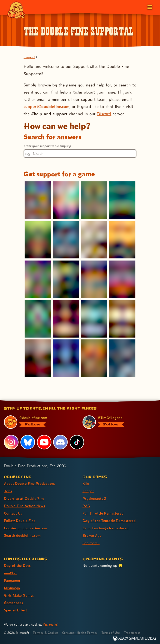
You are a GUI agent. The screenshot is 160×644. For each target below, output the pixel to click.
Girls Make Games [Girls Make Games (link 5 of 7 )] (19, 594)
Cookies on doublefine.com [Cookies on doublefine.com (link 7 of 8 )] (26, 527)
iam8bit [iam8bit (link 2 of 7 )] (11, 572)
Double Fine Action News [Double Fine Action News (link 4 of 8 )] (25, 505)
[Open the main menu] (149, 7)
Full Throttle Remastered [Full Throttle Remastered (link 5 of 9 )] (103, 513)
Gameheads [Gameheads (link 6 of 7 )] (14, 601)
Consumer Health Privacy (81, 631)
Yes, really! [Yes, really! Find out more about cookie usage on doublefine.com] (50, 623)
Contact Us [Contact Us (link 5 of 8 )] (13, 513)
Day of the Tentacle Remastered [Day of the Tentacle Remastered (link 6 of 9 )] (109, 520)
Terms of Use (113, 631)
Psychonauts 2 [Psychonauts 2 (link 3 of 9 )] (95, 498)
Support (29, 57)
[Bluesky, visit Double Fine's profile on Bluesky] (28, 442)
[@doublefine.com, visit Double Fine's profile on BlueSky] (38, 422)
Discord (104, 114)
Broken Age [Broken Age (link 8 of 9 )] (92, 535)
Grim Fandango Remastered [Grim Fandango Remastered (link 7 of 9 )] (106, 527)
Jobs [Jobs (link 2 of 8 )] (8, 491)
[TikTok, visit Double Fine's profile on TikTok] (77, 442)
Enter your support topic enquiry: (47, 146)
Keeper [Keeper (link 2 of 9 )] (88, 491)
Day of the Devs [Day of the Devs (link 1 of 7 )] (17, 565)
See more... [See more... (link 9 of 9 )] (91, 542)
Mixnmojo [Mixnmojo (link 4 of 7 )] (12, 586)
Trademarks (135, 631)
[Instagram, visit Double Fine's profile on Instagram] (11, 442)
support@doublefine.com (47, 107)
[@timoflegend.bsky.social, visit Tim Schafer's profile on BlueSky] (117, 422)
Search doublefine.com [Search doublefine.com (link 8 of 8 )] (23, 535)
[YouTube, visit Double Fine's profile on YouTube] (44, 442)
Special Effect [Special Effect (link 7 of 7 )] (16, 608)
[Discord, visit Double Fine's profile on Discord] (61, 442)
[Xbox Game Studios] (134, 637)
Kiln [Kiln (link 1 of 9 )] (86, 484)
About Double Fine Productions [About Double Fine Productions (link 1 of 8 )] (30, 484)
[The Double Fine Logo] (16, 10)
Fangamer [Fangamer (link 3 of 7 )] (12, 579)
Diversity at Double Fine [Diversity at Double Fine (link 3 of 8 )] (24, 498)
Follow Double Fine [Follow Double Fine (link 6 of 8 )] (20, 520)
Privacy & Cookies (46, 631)
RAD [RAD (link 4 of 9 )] (86, 505)
